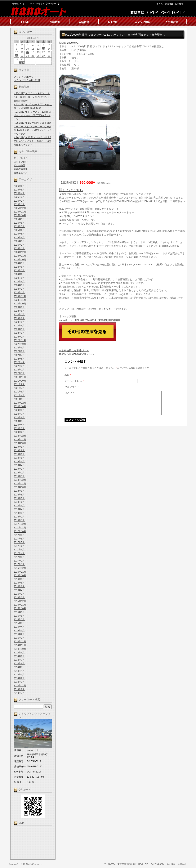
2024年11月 (20, 256)
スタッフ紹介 (21, 162)
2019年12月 (20, 436)
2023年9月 (19, 307)
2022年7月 (19, 355)
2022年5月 (19, 359)
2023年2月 (19, 333)
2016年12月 (20, 568)
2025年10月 (20, 215)
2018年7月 (19, 498)
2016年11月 (20, 572)
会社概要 (169, 4)
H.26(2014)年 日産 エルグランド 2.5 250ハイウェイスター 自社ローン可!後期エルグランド (32, 141)
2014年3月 (19, 675)
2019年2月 (19, 473)
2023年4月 (19, 326)
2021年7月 (19, 388)
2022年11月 (20, 340)
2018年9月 (19, 491)
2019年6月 (19, 458)
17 (27, 52)
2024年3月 (19, 285)
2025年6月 (19, 230)
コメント (69, 393)
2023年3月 (19, 329)
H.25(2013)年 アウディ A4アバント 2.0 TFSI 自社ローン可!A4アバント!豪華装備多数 (32, 97)
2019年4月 (19, 465)
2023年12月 (20, 296)
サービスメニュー (23, 158)
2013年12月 (20, 686)
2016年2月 (19, 597)
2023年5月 (19, 322)
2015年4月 (19, 627)
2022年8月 (19, 351)
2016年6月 (19, 586)
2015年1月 (19, 638)
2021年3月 (19, 399)
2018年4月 (19, 509)
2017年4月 (19, 553)
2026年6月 (19, 186)
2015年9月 (19, 612)
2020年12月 (20, 403)
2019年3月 (19, 469)
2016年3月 (19, 594)
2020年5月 (19, 421)
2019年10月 (20, 443)
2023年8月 (19, 311)
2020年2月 (19, 432)
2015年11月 (20, 605)
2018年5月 (19, 506)
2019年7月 (19, 454)
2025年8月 (19, 223)
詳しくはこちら (71, 190)
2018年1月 (19, 520)
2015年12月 (20, 601)
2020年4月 (19, 425)
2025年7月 (19, 226)
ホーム (160, 4)
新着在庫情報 (21, 169)
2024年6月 (19, 274)
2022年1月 (19, 373)
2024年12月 (20, 252)
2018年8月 (19, 495)
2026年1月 (19, 204)
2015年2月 (19, 634)
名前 (68, 375)
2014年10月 (20, 649)
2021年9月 (19, 384)
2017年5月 (19, 550)
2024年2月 (19, 289)
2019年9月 (19, 447)
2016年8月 (19, 583)
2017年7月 (19, 542)
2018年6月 (19, 502)
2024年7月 (19, 271)
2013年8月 (19, 689)
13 (44, 49)
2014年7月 (19, 660)
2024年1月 (19, 293)
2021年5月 (19, 392)
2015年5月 (19, 623)
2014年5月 (19, 667)
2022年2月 (19, 370)
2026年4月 (19, 193)
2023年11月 (20, 300)
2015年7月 (19, 620)
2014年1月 (19, 682)
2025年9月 (19, 219)
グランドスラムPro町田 (27, 80)
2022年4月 (19, 362)
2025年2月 (19, 245)
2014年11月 (20, 645)
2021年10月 (20, 381)
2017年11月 (20, 528)
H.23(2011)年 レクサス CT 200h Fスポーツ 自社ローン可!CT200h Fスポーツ (32, 115)
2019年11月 (20, 440)
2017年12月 (20, 524)
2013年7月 (19, 693)
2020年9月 (19, 410)
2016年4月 (19, 590)
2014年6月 (19, 664)
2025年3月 (19, 241)
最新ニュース (21, 173)
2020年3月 (19, 428)
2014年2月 (19, 678)
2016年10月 (20, 575)
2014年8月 (19, 656)
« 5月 (22, 63)
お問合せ (179, 4)
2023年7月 (19, 315)
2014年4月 (19, 671)
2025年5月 (19, 234)
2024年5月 (19, 278)
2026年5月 (19, 190)
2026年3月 (19, 197)
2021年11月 (20, 377)
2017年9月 (19, 535)
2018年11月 (20, 484)
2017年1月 (19, 564)
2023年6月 (19, 318)
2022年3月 (19, 366)
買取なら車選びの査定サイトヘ (76, 354)
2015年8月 (19, 616)
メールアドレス (74, 381)
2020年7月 (19, 414)
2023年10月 (20, 304)
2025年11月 (20, 212)
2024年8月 (19, 267)
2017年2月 (19, 561)
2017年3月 (19, 557)
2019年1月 (19, 476)
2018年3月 (19, 513)
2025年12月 (20, 208)
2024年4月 (19, 282)
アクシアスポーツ (24, 77)
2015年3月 (19, 631)
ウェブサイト (72, 387)
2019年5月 (19, 462)
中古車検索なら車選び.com (74, 350)
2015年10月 (20, 608)
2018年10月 (20, 487)
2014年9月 (19, 653)
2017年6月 (19, 546)
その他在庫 (20, 165)
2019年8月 (19, 450)
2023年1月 (19, 337)
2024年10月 (20, 260)
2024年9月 (19, 263)
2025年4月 (19, 238)
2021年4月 (19, 396)
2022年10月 (20, 344)
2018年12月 (20, 480)
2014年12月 (20, 642)
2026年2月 (19, 201)
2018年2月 (19, 517)
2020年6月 (19, 418)
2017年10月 (20, 531)
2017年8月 (19, 539)
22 (17, 56)
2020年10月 (20, 406)
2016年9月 (19, 579)
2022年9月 (19, 348)
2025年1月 (19, 248)
